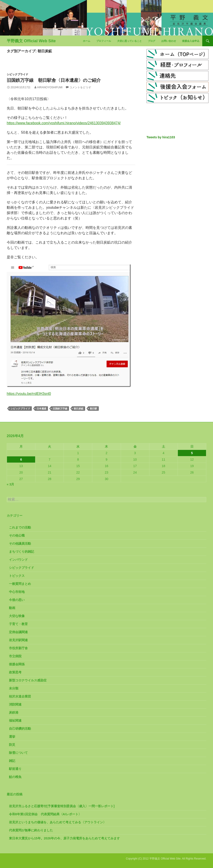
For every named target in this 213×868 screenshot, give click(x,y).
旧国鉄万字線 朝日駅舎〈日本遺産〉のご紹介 (54, 80)
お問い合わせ (169, 41)
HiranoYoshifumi (50, 87)
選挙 (12, 737)
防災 (12, 745)
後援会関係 (17, 664)
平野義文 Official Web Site (31, 41)
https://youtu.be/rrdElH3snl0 (29, 394)
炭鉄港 (14, 712)
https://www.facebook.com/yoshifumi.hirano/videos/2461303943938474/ (64, 123)
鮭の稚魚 (15, 777)
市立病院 (15, 656)
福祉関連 (15, 721)
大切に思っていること (129, 41)
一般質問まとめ (20, 584)
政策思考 (15, 672)
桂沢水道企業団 (20, 696)
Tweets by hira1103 (161, 137)
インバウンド (18, 560)
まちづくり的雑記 (22, 552)
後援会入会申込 (191, 41)
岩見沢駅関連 (18, 640)
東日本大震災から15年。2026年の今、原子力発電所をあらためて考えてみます (64, 838)
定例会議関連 (18, 632)
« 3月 (10, 484)
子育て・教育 (18, 624)
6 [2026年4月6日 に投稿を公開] (21, 459)
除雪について (18, 753)
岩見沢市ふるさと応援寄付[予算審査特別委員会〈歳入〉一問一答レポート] (62, 806)
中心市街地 (17, 592)
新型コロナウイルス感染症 (28, 680)
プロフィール (104, 41)
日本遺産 (41, 409)
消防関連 (15, 704)
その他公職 (17, 535)
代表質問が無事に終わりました (31, 830)
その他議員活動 (20, 544)
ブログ (152, 41)
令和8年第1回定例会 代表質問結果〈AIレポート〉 (45, 814)
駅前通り (15, 769)
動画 (12, 608)
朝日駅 (94, 409)
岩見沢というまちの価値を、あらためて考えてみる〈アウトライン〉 (58, 822)
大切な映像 (17, 616)
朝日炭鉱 (79, 409)
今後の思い (17, 600)
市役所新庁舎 (18, 648)
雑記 (12, 761)
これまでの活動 (20, 527)
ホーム (87, 41)
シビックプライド (17, 74)
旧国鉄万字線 (60, 409)
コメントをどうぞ (80, 87)
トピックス (17, 576)
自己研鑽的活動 (20, 729)
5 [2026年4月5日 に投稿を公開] (192, 453)
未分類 (14, 688)
